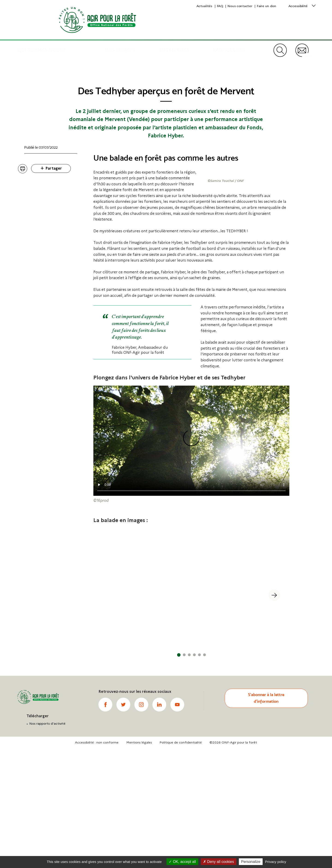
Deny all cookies (219, 862)
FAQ (220, 6)
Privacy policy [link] (276, 862)
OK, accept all (182, 862)
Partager (54, 228)
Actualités (204, 6)
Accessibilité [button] (298, 6)
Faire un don (266, 6)
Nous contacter (240, 6)
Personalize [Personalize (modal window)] (251, 862)
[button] (109, 714)
